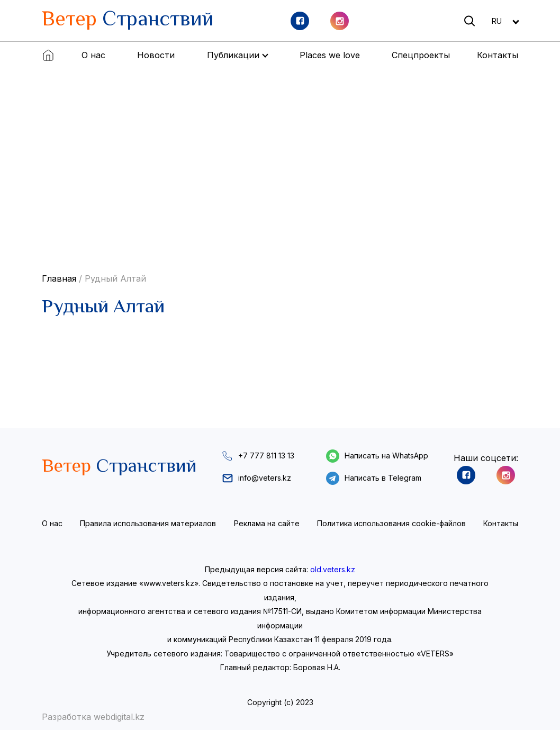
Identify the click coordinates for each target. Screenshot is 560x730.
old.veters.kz (333, 569)
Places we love (330, 55)
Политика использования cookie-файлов (391, 523)
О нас (93, 55)
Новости (156, 55)
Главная (59, 278)
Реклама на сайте (267, 523)
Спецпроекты (421, 55)
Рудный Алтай (115, 278)
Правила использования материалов (148, 523)
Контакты (498, 55)
